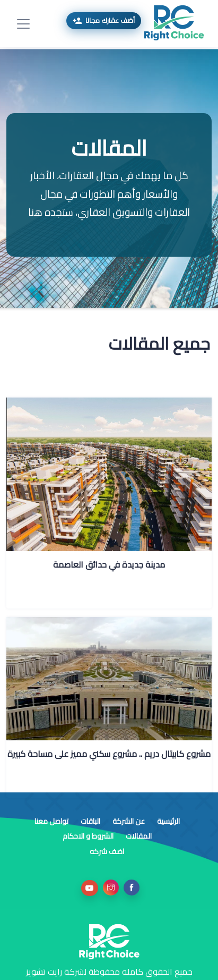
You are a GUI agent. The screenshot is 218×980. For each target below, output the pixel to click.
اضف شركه (107, 851)
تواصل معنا (51, 821)
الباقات (90, 821)
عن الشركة (128, 821)
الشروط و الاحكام (88, 836)
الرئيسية (168, 821)
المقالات (138, 836)
